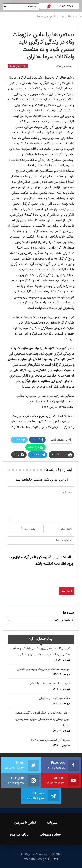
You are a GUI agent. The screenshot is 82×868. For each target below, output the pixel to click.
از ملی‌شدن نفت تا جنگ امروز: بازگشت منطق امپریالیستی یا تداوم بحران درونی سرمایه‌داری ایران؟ (43, 719)
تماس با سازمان (25, 823)
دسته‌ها (69, 613)
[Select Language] (21, 7)
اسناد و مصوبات (51, 835)
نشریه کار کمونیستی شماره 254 (50, 740)
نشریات (52, 823)
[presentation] (41, 579)
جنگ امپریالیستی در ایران (54, 698)
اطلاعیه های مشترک (18, 66)
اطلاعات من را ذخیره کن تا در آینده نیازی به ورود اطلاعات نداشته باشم (41, 561)
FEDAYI (53, 859)
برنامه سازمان (19, 835)
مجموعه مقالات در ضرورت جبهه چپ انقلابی (43, 669)
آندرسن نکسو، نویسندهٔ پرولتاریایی (49, 684)
